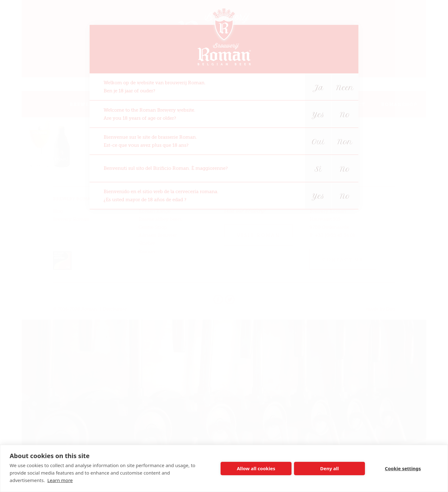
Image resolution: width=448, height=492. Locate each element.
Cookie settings (403, 468)
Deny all (329, 468)
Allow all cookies (256, 468)
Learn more (60, 480)
